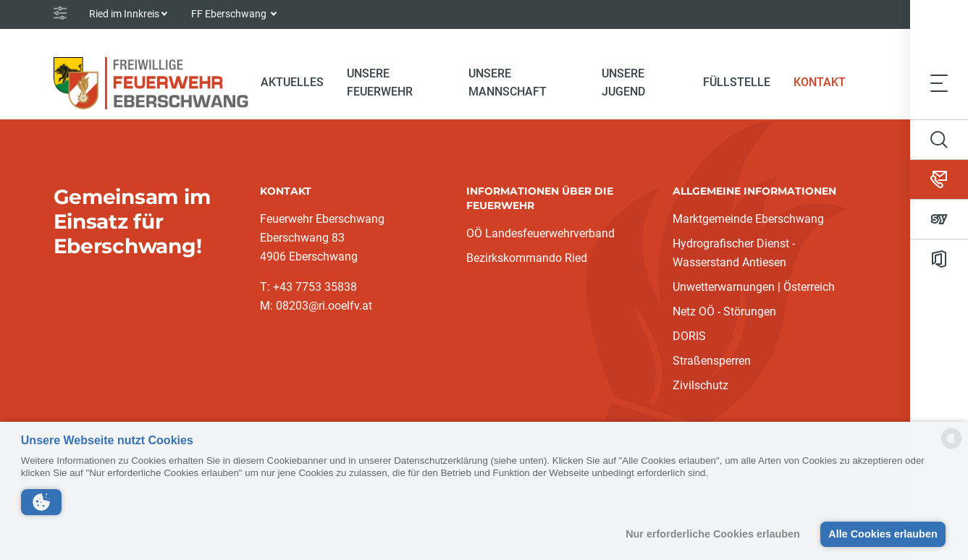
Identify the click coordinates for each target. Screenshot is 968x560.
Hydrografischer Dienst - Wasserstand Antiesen (734, 253)
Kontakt (825, 81)
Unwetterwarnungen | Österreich (754, 287)
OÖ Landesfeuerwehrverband (540, 233)
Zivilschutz (700, 385)
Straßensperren (712, 361)
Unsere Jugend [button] (623, 82)
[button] (41, 502)
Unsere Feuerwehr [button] (380, 82)
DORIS (689, 336)
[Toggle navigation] (939, 83)
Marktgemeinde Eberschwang (748, 219)
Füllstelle (737, 82)
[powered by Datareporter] (951, 447)
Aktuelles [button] (292, 82)
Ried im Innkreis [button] (124, 14)
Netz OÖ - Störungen (724, 311)
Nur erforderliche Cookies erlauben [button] (713, 534)
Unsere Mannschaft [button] (508, 82)
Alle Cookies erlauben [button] (883, 534)
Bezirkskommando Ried (527, 258)
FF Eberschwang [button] (230, 14)
